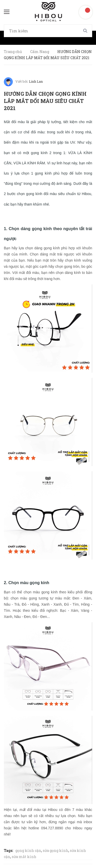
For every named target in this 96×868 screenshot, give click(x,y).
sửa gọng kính (56, 850)
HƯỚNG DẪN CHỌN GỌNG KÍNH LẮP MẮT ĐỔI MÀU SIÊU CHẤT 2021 (45, 101)
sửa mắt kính (24, 857)
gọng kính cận (28, 850)
